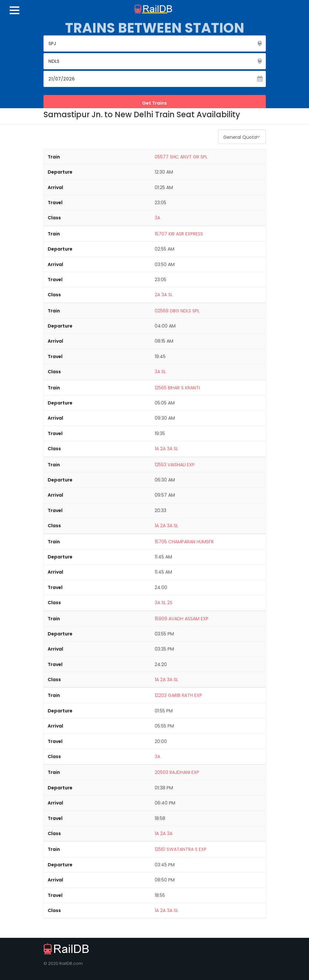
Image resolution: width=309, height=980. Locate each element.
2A (157, 295)
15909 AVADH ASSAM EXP (182, 619)
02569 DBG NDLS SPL (177, 311)
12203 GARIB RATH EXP (178, 695)
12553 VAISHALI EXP (175, 465)
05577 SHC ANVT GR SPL (181, 157)
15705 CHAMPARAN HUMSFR (184, 542)
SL (170, 295)
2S (170, 603)
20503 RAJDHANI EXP (177, 772)
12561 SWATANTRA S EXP (181, 849)
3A (157, 218)
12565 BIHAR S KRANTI (177, 388)
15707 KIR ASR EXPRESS (179, 234)
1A (157, 449)
